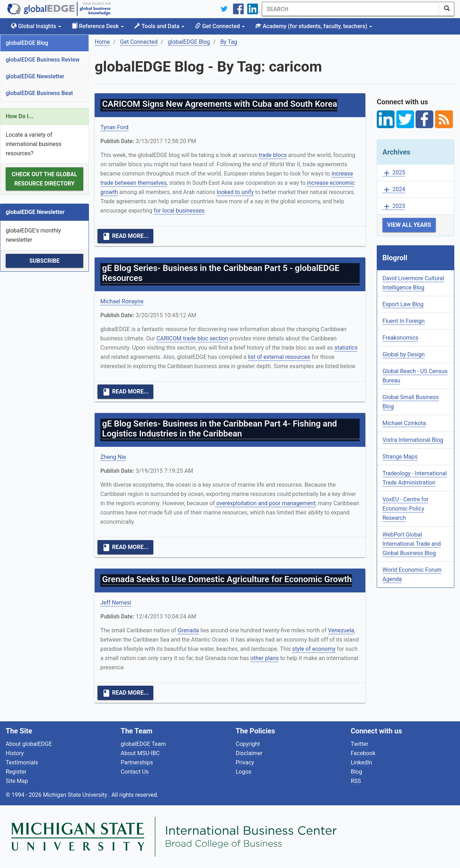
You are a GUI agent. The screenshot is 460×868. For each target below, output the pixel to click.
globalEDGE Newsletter (35, 76)
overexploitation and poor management (265, 503)
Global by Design (404, 354)
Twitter (359, 744)
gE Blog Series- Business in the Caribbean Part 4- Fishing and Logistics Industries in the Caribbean (220, 429)
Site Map (17, 781)
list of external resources (279, 357)
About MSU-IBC (140, 753)
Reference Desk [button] (98, 26)
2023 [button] (394, 206)
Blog (356, 772)
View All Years (409, 225)
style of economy (314, 649)
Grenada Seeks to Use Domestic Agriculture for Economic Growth (227, 579)
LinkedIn (361, 762)
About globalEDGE (29, 744)
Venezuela (341, 630)
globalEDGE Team (143, 744)
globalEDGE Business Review (43, 60)
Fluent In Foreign (404, 321)
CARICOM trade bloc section (192, 338)
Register (16, 772)
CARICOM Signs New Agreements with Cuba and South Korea (220, 104)
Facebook (363, 753)
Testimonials (22, 762)
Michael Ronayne (122, 301)
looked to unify (235, 192)
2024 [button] (394, 190)
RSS (356, 781)
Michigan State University (76, 795)
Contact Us (135, 772)
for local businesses (179, 211)
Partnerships (137, 762)
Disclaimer (249, 753)
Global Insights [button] (36, 26)
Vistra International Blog (413, 440)
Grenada (188, 630)
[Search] (351, 9)
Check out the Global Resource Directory (44, 179)
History (15, 753)
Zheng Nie (113, 457)
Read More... (125, 236)
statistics (346, 348)
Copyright (248, 744)
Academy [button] (314, 26)
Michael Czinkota (404, 423)
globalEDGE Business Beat (39, 93)
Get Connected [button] (220, 26)
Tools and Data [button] (159, 26)
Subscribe (44, 261)
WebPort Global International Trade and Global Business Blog (412, 544)
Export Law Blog (403, 304)
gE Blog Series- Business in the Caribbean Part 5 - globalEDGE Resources (221, 273)
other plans (265, 658)
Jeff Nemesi (116, 603)
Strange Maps (400, 457)
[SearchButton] (447, 9)
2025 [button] (394, 173)
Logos (244, 772)
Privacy (245, 762)
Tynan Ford (114, 127)
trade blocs (273, 155)
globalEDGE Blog (27, 43)
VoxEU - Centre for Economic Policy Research (405, 509)
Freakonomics (400, 338)
